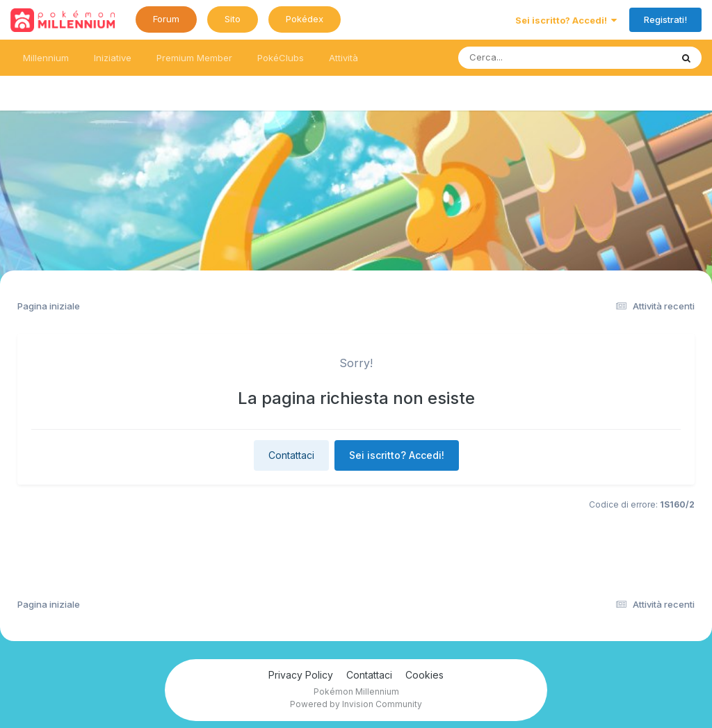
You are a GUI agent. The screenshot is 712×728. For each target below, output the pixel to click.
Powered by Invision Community (356, 704)
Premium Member (194, 58)
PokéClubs (281, 58)
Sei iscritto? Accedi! (566, 20)
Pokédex (305, 19)
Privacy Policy (301, 675)
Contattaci (291, 455)
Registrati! (665, 19)
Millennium (46, 58)
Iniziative (113, 58)
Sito (233, 19)
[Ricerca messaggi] (532, 58)
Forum (166, 19)
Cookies (424, 675)
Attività (343, 58)
